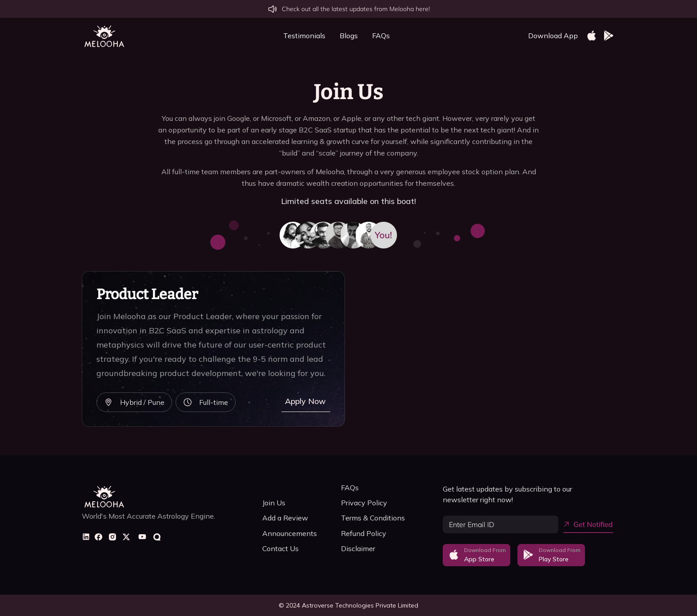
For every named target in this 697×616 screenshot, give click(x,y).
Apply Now (305, 401)
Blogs (349, 36)
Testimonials (304, 36)
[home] (104, 36)
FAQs (381, 36)
